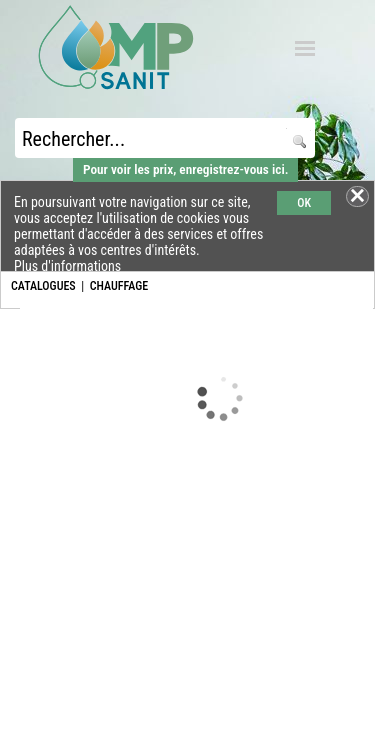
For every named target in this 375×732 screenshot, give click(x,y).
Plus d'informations (67, 266)
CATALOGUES (43, 286)
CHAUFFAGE (119, 286)
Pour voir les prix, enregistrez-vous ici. (185, 169)
